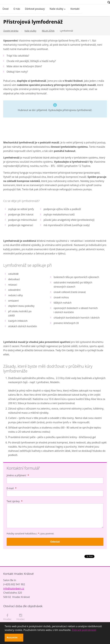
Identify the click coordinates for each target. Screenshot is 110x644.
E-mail (12, 488)
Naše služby (56, 9)
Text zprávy (15, 501)
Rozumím (12, 637)
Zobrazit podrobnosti (84, 630)
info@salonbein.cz (14, 588)
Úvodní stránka (11, 31)
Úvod (5, 9)
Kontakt (75, 9)
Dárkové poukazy (35, 9)
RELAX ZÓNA (48, 31)
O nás (17, 9)
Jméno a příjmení (18, 475)
